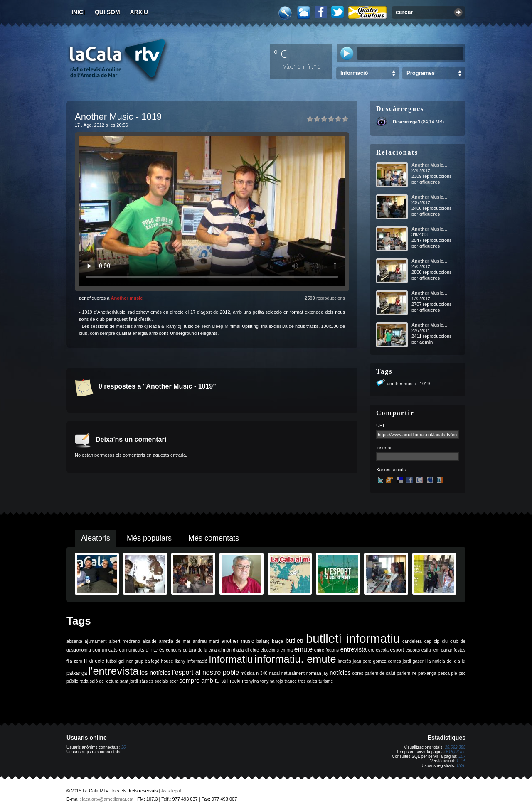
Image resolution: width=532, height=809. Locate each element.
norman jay (317, 673)
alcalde (150, 641)
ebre (255, 650)
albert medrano (125, 641)
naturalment (293, 673)
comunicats (105, 650)
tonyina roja (272, 681)
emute (303, 649)
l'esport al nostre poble (206, 673)
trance (291, 681)
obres (358, 673)
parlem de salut (380, 673)
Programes (421, 73)
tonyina (251, 681)
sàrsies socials (154, 681)
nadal (274, 673)
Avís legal (171, 791)
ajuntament (96, 641)
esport (397, 650)
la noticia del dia (444, 661)
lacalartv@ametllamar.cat (108, 799)
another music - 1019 (408, 384)
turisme (326, 681)
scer (174, 681)
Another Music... (429, 165)
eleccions (270, 650)
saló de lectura (104, 681)
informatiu (231, 659)
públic (72, 681)
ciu (445, 641)
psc (462, 673)
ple (454, 673)
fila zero (74, 661)
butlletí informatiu (353, 638)
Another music (127, 298)
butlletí (294, 641)
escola (382, 650)
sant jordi (129, 681)
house (167, 661)
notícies (340, 673)
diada (238, 650)
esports (413, 650)
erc (371, 650)
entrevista (354, 649)
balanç (263, 641)
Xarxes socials (391, 470)
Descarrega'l (406, 122)
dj (247, 650)
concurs (174, 650)
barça (277, 641)
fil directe (94, 661)
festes (460, 650)
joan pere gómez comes (377, 661)
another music (238, 641)
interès (345, 661)
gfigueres (430, 182)
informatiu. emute (295, 659)
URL (381, 425)
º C (281, 54)
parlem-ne (407, 673)
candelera (412, 641)
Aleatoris (96, 538)
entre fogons (326, 650)
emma (287, 650)
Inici (78, 12)
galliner (126, 661)
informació (197, 661)
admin (426, 342)
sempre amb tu (199, 681)
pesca (444, 673)
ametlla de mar (175, 641)
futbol (111, 661)
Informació (354, 73)
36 (123, 747)
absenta (74, 641)
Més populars (149, 538)
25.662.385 (455, 747)
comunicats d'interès (142, 650)
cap (428, 641)
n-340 (262, 673)
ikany (180, 661)
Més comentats (214, 538)
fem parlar (442, 650)
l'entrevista (113, 671)
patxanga (427, 673)
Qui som (107, 12)
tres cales (308, 681)
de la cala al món (215, 650)
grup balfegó (147, 661)
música (248, 673)
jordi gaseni (414, 661)
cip (437, 641)
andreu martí (206, 641)
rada (84, 681)
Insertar (384, 448)
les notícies (155, 673)
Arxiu (139, 12)
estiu (426, 650)
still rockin (232, 681)
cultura (190, 650)
